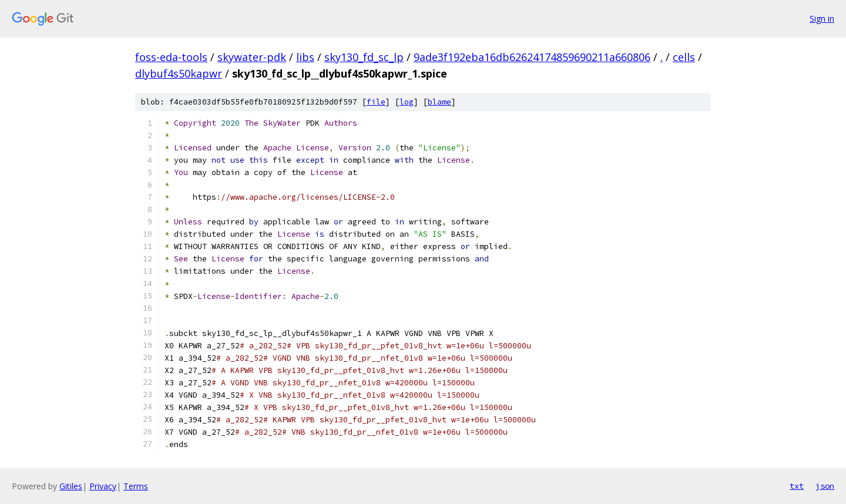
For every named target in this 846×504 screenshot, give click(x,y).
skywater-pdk (252, 57)
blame (439, 102)
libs (305, 57)
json (825, 486)
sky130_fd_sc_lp (364, 57)
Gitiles (71, 486)
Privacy (103, 486)
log (407, 102)
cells (684, 57)
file (376, 102)
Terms (136, 486)
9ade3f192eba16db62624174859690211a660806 (532, 57)
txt (797, 486)
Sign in (822, 19)
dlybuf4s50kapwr (179, 73)
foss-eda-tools (171, 57)
